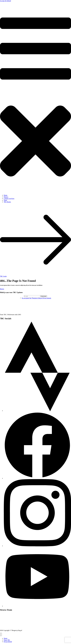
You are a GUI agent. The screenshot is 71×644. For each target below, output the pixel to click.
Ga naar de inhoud (5, 1)
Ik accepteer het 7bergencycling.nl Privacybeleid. (37, 298)
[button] (35, 100)
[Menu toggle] (1, 634)
